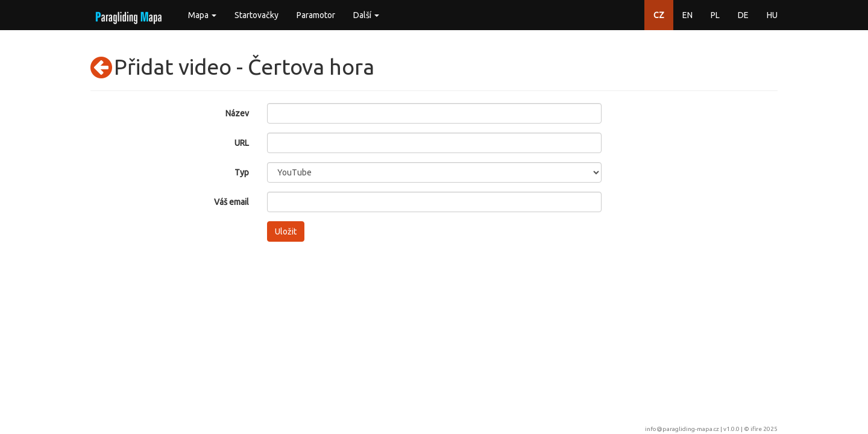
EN (687, 15)
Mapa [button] (202, 15)
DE (743, 15)
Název (237, 113)
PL (715, 15)
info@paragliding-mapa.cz (682, 429)
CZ (659, 15)
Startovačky (256, 15)
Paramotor (316, 15)
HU (772, 15)
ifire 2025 (764, 429)
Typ (242, 172)
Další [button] (366, 15)
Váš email (231, 202)
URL (242, 143)
